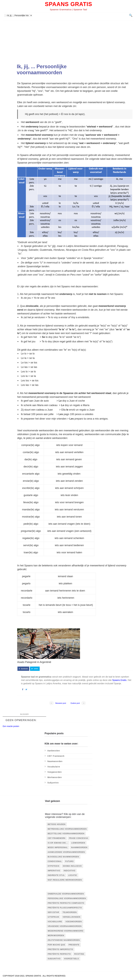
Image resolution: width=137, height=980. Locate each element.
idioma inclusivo (72, 866)
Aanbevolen (54, 751)
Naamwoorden (55, 761)
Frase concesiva (79, 838)
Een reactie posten (11, 726)
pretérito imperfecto (60, 949)
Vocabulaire (54, 767)
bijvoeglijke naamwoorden (63, 857)
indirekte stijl (56, 875)
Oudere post (75, 703)
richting (79, 954)
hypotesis (54, 866)
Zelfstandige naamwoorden (64, 940)
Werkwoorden (55, 777)
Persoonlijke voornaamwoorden (67, 898)
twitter (35, 669)
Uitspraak (54, 917)
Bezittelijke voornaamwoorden (66, 834)
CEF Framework (56, 756)
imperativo (54, 871)
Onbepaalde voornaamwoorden (66, 894)
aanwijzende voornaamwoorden (66, 852)
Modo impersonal (58, 847)
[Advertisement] (69, 43)
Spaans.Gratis (119, 680)
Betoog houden (57, 824)
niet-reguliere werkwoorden (65, 880)
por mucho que (57, 945)
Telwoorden (70, 912)
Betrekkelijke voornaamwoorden (67, 829)
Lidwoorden (78, 843)
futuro (69, 861)
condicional (55, 861)
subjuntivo (53, 783)
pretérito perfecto (59, 954)
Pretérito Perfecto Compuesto (66, 903)
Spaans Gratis (68, 4)
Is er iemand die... (58, 843)
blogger (24, 714)
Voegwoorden (55, 772)
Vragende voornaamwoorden (65, 926)
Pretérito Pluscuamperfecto (65, 908)
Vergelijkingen (72, 917)
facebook (23, 669)
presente (74, 945)
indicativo (70, 871)
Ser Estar (54, 912)
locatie (73, 875)
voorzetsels (72, 959)
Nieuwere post (61, 703)
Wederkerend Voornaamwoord (66, 931)
